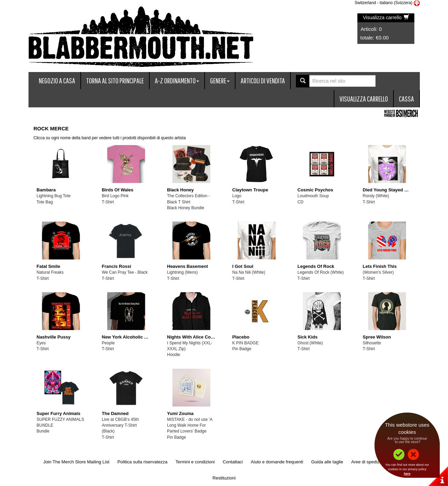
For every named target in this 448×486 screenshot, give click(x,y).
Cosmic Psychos (315, 190)
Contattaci (233, 462)
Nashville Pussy (54, 337)
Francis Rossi (117, 266)
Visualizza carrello (386, 17)
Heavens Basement (188, 266)
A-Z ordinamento (177, 80)
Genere (220, 80)
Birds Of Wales (118, 190)
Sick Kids (308, 337)
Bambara (46, 190)
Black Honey (181, 190)
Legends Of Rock (316, 266)
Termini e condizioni (195, 462)
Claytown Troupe (250, 190)
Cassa (406, 99)
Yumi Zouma (180, 413)
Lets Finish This (380, 266)
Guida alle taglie (327, 462)
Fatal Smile (49, 266)
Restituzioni (224, 478)
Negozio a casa (57, 80)
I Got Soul (243, 266)
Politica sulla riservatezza (142, 462)
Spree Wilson (377, 337)
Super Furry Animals (59, 413)
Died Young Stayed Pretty (390, 190)
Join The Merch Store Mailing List (76, 462)
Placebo (241, 337)
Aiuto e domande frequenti (277, 462)
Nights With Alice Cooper (194, 337)
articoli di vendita (263, 80)
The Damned (115, 413)
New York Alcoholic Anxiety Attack (139, 337)
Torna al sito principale (115, 80)
